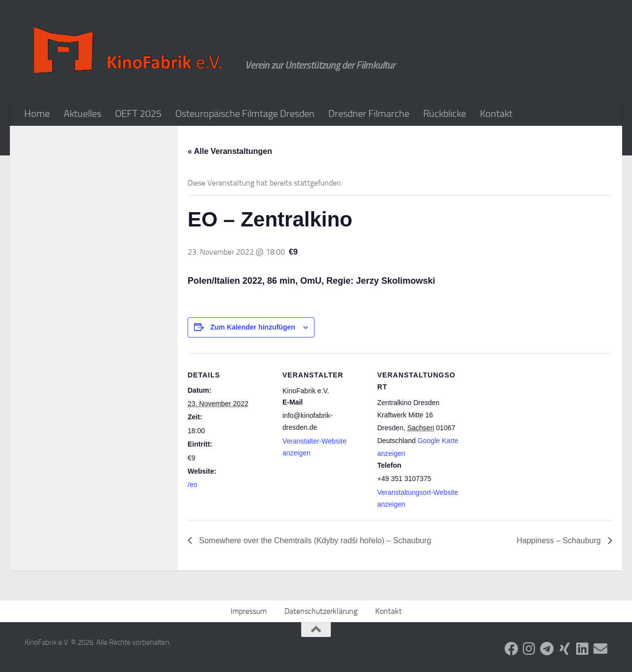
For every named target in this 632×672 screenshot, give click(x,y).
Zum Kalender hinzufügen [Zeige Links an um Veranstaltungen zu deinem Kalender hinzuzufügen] (253, 327)
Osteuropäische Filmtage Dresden (245, 113)
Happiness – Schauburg (560, 541)
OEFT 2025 (138, 113)
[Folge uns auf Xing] (565, 649)
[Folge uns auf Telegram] (547, 649)
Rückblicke (445, 113)
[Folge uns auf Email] (600, 649)
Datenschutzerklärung (321, 611)
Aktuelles (82, 113)
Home (37, 113)
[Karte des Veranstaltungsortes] (524, 421)
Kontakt (496, 113)
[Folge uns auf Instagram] (529, 649)
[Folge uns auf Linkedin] (583, 649)
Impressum (249, 611)
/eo (192, 485)
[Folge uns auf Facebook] (512, 649)
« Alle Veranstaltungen (230, 151)
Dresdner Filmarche (369, 113)
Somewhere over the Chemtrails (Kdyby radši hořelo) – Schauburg (315, 541)
